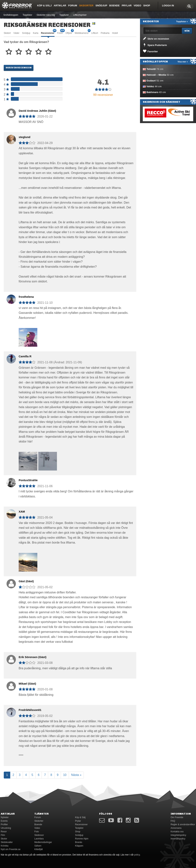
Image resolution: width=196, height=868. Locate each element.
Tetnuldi (151, 69)
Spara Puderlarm (155, 45)
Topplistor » (182, 21)
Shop (147, 6)
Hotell (115, 33)
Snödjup (101, 6)
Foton (60, 33)
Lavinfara (39, 839)
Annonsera (176, 828)
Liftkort (95, 33)
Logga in (168, 6)
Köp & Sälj (44, 6)
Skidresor (39, 835)
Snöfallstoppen (11, 15)
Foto (37, 832)
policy (137, 855)
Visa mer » (183, 62)
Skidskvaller (7, 842)
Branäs (79, 842)
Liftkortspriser (80, 15)
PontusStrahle (28, 480)
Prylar (127, 6)
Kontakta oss (177, 832)
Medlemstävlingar (43, 842)
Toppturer (64, 15)
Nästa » (76, 775)
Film (3, 835)
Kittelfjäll (39, 849)
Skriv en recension (19, 68)
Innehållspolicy (178, 839)
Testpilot (79, 828)
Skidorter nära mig (46, 15)
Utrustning (6, 828)
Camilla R (25, 356)
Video (137, 6)
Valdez (150, 86)
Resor (4, 832)
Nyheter (5, 817)
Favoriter (150, 51)
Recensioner (48, 33)
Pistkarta (105, 33)
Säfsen (38, 846)
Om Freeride (177, 817)
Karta (36, 33)
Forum (73, 6)
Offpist (69, 33)
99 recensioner (103, 95)
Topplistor (27, 15)
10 (65, 775)
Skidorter (86, 6)
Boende (114, 6)
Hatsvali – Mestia (156, 75)
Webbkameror (82, 33)
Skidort (7, 33)
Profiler (4, 824)
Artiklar (60, 6)
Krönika (5, 846)
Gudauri (151, 81)
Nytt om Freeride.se (11, 849)
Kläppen (79, 846)
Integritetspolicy (178, 835)
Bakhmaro (153, 92)
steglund (25, 137)
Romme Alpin (82, 839)
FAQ (173, 821)
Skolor (4, 839)
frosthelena (26, 297)
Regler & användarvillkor (183, 824)
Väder (16, 33)
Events (4, 821)
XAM (22, 512)
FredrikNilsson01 (30, 710)
